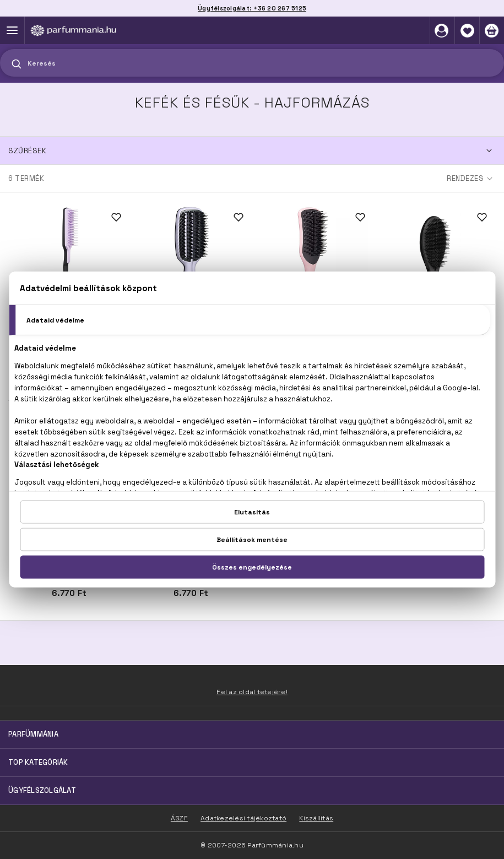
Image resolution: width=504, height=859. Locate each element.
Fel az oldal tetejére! (252, 692)
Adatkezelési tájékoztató (243, 818)
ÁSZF (179, 818)
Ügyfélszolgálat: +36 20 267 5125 (252, 8)
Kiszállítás (316, 818)
